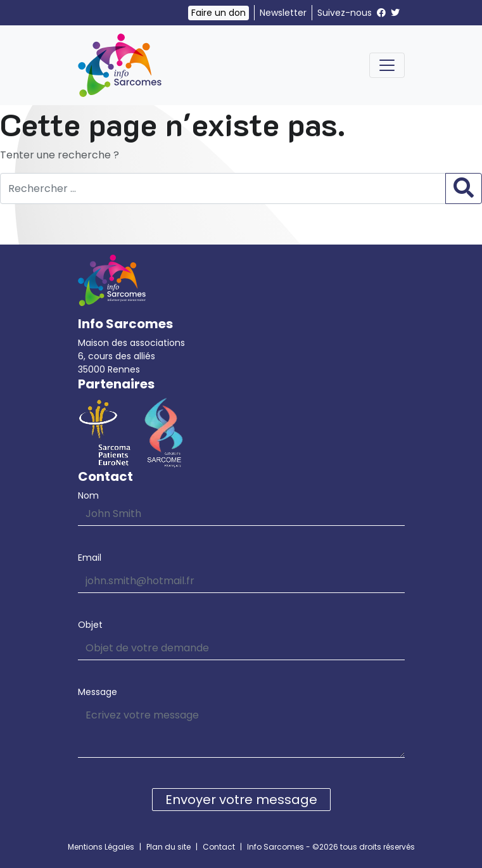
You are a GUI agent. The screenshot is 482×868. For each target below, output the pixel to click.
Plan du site (168, 847)
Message (98, 692)
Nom (88, 495)
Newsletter (283, 13)
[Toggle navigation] (387, 65)
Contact (219, 847)
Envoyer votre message (241, 800)
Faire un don (219, 13)
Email (90, 558)
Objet (90, 625)
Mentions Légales (101, 847)
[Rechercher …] (223, 188)
